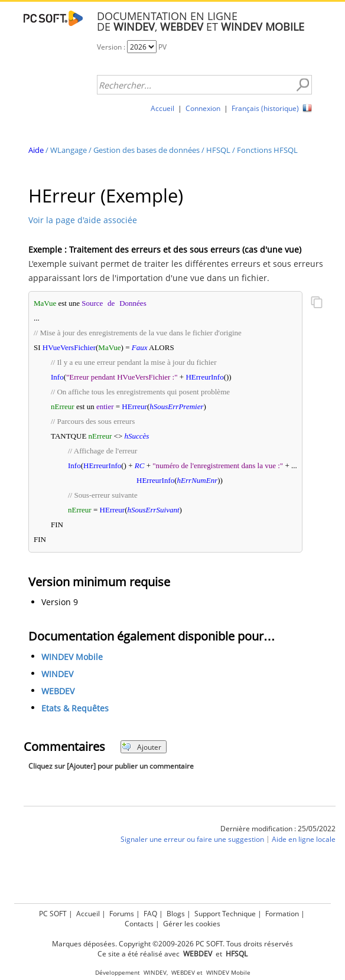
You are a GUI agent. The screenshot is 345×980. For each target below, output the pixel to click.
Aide (36, 150)
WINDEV (57, 674)
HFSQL (218, 150)
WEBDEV (58, 692)
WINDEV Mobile (72, 657)
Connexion (203, 108)
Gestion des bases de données (147, 150)
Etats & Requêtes (75, 709)
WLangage (69, 150)
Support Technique (225, 914)
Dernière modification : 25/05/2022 (278, 829)
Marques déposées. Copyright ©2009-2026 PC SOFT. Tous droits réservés (172, 944)
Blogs (176, 914)
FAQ (150, 914)
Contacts (139, 924)
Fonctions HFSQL (267, 150)
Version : (112, 47)
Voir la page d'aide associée (83, 220)
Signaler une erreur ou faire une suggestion (192, 840)
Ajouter (141, 747)
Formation (282, 914)
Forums (122, 914)
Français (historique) (265, 108)
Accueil (162, 108)
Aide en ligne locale (304, 840)
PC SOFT (53, 914)
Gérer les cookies (192, 924)
